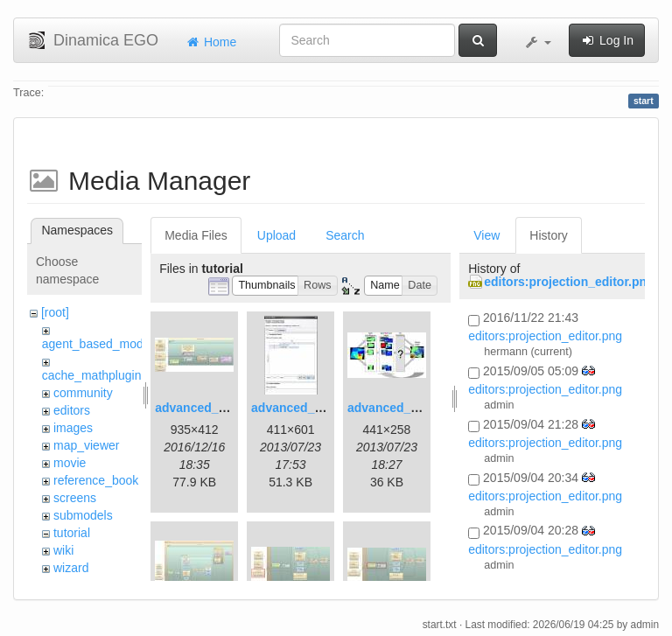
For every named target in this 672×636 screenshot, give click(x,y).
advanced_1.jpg (201, 408)
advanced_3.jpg (393, 408)
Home (210, 42)
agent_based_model (98, 344)
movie (70, 463)
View (486, 235)
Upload (276, 235)
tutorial (72, 533)
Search (345, 235)
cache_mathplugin (92, 375)
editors (72, 410)
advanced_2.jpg (297, 408)
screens (75, 498)
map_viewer (86, 445)
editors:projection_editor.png (569, 282)
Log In (607, 40)
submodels (83, 515)
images (73, 428)
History (549, 235)
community (83, 393)
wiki (63, 550)
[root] (55, 312)
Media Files (196, 235)
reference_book (96, 480)
